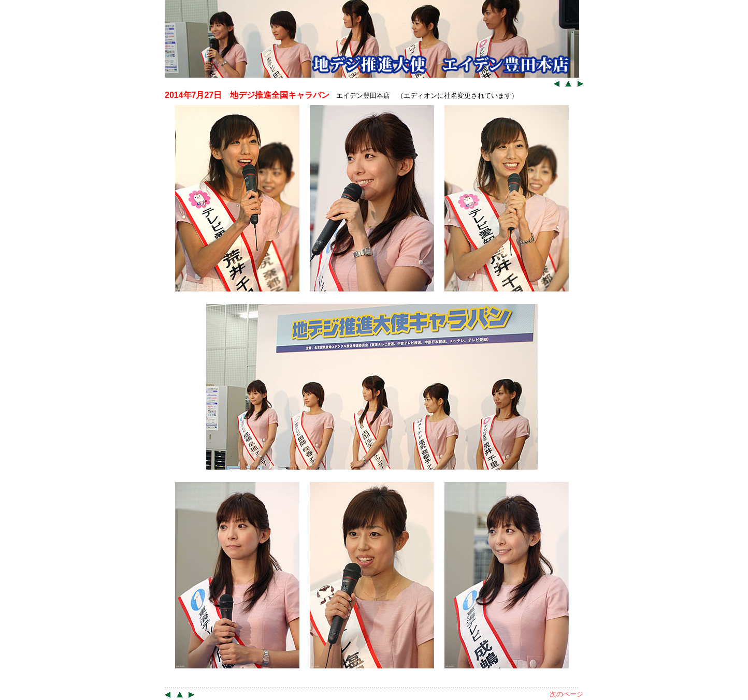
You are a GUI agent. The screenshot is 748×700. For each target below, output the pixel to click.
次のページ (566, 694)
